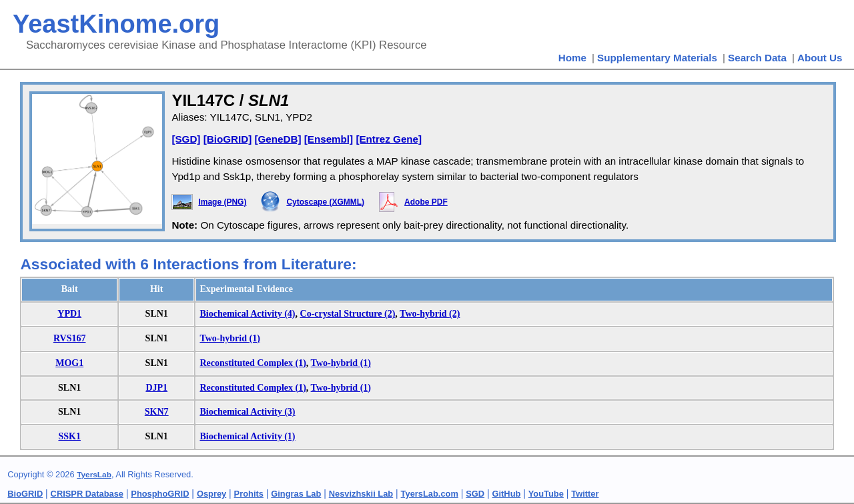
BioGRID (25, 494)
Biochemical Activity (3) (247, 412)
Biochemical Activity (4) (247, 314)
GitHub (507, 494)
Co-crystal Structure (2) (348, 314)
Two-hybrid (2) (430, 314)
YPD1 (69, 314)
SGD (475, 494)
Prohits (249, 494)
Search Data (757, 58)
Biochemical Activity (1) (247, 436)
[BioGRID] (228, 139)
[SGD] (186, 139)
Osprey (211, 494)
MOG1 (69, 363)
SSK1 (69, 436)
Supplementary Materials (657, 58)
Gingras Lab (296, 494)
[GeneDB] (278, 139)
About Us (820, 58)
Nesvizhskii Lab (361, 494)
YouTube (546, 494)
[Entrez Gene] (389, 139)
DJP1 (156, 388)
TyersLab (94, 475)
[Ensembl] (329, 139)
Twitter (585, 494)
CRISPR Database (87, 494)
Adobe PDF (426, 202)
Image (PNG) (222, 202)
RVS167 (70, 338)
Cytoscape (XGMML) (325, 202)
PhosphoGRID (160, 494)
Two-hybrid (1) (230, 338)
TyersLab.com (430, 494)
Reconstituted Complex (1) (253, 363)
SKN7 (157, 412)
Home (572, 58)
